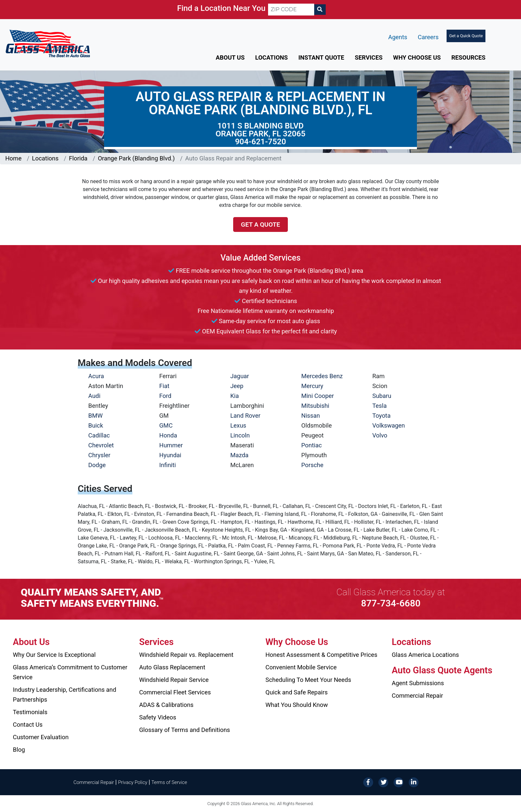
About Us (230, 57)
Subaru (382, 396)
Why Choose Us (417, 57)
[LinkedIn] (414, 782)
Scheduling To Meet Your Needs (308, 680)
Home (14, 158)
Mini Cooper (318, 396)
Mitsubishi (315, 406)
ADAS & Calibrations (166, 705)
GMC (166, 425)
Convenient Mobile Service (301, 667)
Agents (398, 37)
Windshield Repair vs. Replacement (186, 655)
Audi (94, 396)
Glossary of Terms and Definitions (185, 730)
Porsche (312, 465)
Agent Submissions (418, 683)
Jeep (237, 386)
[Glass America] (48, 43)
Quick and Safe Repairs (297, 692)
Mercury (312, 386)
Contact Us (28, 725)
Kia (234, 396)
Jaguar (240, 376)
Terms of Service (169, 782)
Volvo (380, 435)
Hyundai (170, 455)
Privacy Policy (133, 782)
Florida (78, 158)
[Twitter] (383, 782)
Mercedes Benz (322, 376)
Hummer (171, 445)
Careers (428, 37)
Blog (19, 750)
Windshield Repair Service (174, 680)
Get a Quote (261, 224)
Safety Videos (158, 717)
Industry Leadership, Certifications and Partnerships (65, 695)
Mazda (239, 455)
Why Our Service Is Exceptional (54, 655)
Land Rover (245, 416)
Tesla (379, 406)
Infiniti (168, 465)
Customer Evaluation (41, 737)
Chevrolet (101, 445)
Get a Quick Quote (466, 36)
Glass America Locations (425, 655)
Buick (96, 425)
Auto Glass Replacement (172, 667)
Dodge (97, 465)
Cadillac (99, 435)
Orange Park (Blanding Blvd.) (136, 158)
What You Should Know (297, 705)
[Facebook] (368, 782)
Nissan (311, 416)
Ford (165, 396)
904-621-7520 (261, 142)
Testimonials (30, 712)
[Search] (320, 10)
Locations (272, 57)
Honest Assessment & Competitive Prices (321, 655)
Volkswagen (388, 425)
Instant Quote (321, 57)
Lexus (238, 425)
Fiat (165, 386)
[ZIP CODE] (291, 10)
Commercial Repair (418, 696)
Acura (96, 376)
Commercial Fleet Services (175, 692)
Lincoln (240, 435)
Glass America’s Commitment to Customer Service (70, 672)
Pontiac (312, 445)
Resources (468, 57)
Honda (168, 435)
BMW (96, 416)
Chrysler (99, 455)
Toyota (381, 416)
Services (369, 57)
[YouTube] (398, 782)
